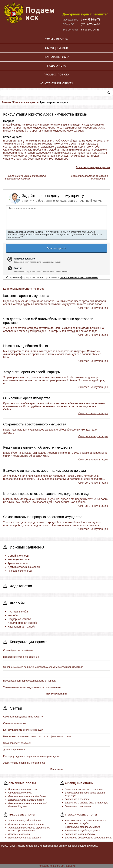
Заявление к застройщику (80, 834)
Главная (7, 102)
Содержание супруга (20, 793)
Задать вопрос (57, 248)
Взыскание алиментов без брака (27, 796)
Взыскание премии (19, 834)
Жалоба (13, 615)
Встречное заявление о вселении (84, 789)
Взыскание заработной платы (26, 824)
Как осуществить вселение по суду (23, 730)
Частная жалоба (18, 612)
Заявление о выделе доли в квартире (87, 803)
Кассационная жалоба (21, 627)
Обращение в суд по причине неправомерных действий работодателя (43, 667)
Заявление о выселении (79, 806)
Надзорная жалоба (19, 619)
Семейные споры (18, 556)
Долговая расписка (14, 750)
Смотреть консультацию (93, 308)
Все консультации (57, 694)
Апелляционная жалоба (22, 623)
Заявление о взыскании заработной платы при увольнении (29, 829)
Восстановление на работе (25, 838)
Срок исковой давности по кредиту (23, 717)
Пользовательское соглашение (57, 866)
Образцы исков (56, 48)
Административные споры (24, 567)
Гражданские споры (20, 571)
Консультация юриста (56, 83)
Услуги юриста (56, 39)
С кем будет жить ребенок (18, 650)
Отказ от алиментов (15, 723)
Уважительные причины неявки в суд (24, 763)
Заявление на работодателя (25, 820)
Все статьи (56, 769)
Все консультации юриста (93, 167)
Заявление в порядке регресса (83, 830)
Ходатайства (21, 586)
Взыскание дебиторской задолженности (89, 838)
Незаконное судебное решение (21, 657)
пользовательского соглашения (79, 277)
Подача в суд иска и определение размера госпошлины (26, 177)
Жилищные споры (19, 559)
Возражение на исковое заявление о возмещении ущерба (86, 822)
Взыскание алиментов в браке (26, 800)
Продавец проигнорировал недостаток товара (29, 681)
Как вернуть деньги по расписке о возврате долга (31, 756)
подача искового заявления (54, 453)
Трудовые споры (18, 563)
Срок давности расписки (17, 743)
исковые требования (35, 150)
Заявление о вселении (78, 799)
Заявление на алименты (23, 789)
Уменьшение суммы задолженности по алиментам (32, 687)
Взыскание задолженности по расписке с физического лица (37, 736)
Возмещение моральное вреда (83, 827)
